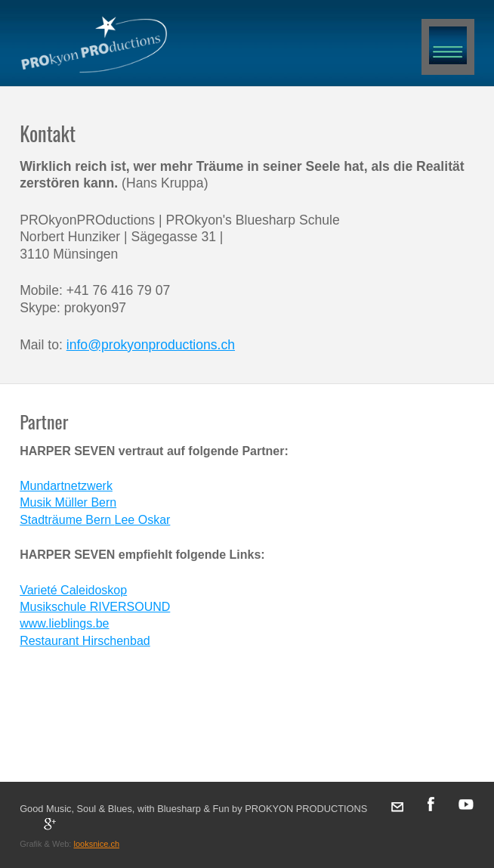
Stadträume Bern (67, 520)
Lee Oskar (143, 520)
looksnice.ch (96, 844)
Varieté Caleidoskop (73, 590)
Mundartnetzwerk (66, 486)
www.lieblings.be (64, 623)
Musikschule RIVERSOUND (95, 607)
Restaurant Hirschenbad (85, 641)
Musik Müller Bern (68, 502)
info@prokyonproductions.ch (151, 345)
